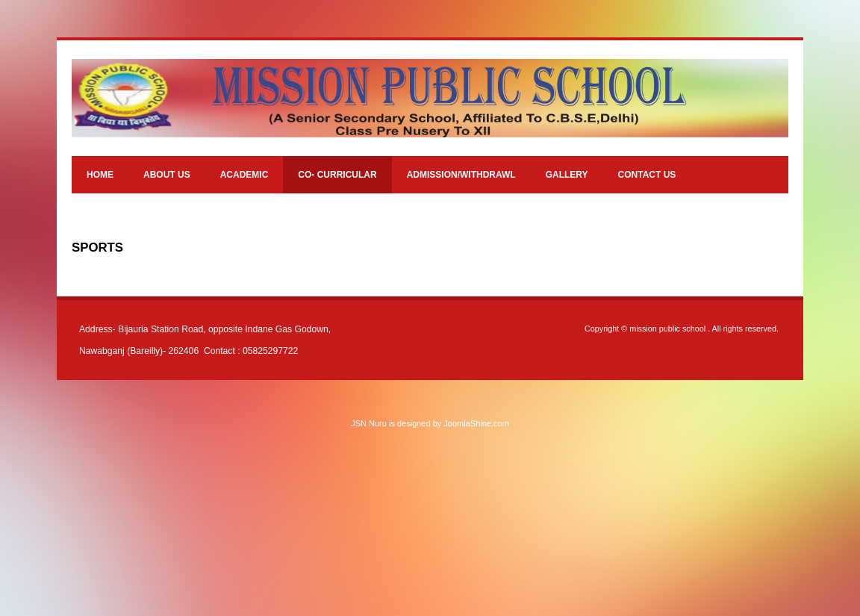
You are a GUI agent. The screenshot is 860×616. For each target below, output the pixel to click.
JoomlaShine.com (476, 423)
